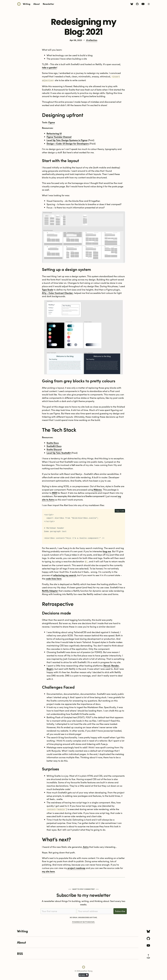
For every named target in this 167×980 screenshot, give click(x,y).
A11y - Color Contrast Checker (57, 292)
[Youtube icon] (143, 4)
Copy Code (120, 510)
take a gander (49, 67)
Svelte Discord (54, 449)
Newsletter (48, 4)
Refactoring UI (54, 133)
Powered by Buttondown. (83, 921)
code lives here (54, 578)
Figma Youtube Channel (59, 136)
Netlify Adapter (50, 590)
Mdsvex (98, 489)
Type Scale (48, 289)
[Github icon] (137, 4)
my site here (48, 870)
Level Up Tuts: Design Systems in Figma (67, 140)
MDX (54, 492)
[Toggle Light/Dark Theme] (149, 4)
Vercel (107, 665)
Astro (86, 846)
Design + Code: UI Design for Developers (68, 143)
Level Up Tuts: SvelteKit (59, 452)
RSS (20, 952)
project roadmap (76, 867)
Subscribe (120, 910)
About (37, 4)
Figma (52, 122)
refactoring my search (64, 574)
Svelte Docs (53, 442)
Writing (27, 4)
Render (115, 665)
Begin (50, 668)
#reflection (92, 40)
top (148, 956)
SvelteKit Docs (54, 446)
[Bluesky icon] (132, 4)
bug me (107, 551)
